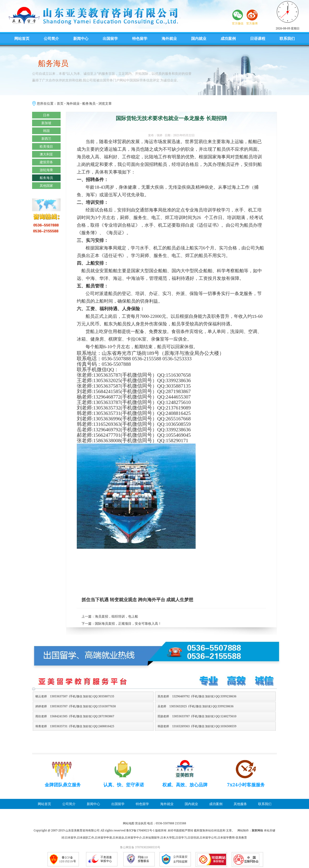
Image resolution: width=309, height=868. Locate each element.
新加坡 (46, 123)
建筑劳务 (46, 162)
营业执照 (141, 823)
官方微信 (238, 23)
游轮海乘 (46, 170)
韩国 (46, 131)
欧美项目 (46, 146)
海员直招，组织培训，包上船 (116, 617)
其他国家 (46, 185)
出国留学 (110, 38)
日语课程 (258, 38)
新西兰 (46, 138)
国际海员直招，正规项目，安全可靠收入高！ (128, 624)
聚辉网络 (257, 830)
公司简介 (51, 38)
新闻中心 (81, 38)
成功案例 (228, 38)
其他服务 (240, 804)
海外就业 (169, 38)
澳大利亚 (46, 154)
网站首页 (22, 38)
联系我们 (287, 38)
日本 (46, 115)
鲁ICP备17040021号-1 (140, 830)
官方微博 (252, 23)
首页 (60, 103)
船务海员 (89, 103)
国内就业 (199, 38)
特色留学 (140, 38)
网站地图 (129, 823)
